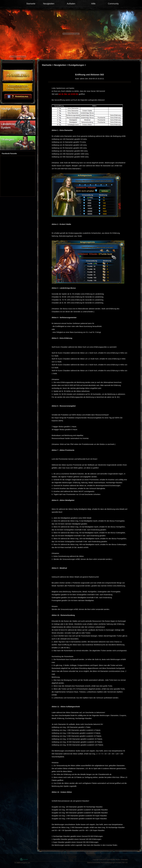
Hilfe (93, 4)
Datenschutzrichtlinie (94, 863)
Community (113, 4)
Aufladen (71, 4)
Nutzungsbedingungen (108, 863)
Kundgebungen (76, 65)
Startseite (31, 4)
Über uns (125, 863)
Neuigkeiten (49, 4)
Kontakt (119, 863)
